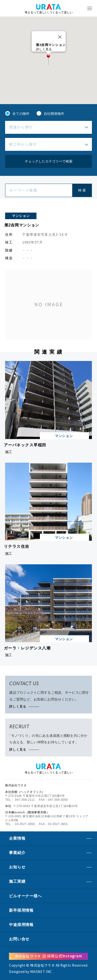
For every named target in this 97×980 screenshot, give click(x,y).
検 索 (82, 190)
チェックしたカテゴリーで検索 (49, 161)
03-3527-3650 (25, 824)
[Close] (60, 37)
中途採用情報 (21, 925)
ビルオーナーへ (25, 896)
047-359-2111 (25, 800)
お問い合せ (19, 939)
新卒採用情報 (21, 910)
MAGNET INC (41, 971)
